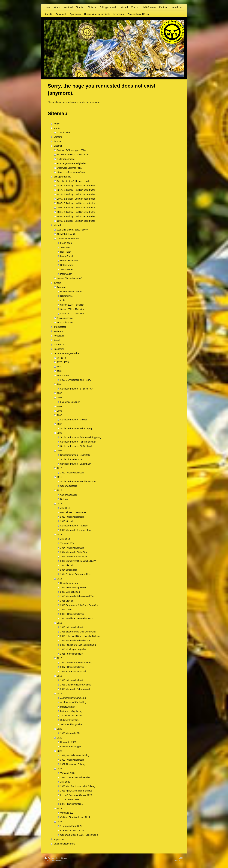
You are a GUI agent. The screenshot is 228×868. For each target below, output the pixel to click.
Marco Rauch (67, 256)
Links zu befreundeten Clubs (71, 172)
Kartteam (58, 331)
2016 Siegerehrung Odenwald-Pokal (78, 632)
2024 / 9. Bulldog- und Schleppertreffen (76, 186)
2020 (59, 729)
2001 (59, 384)
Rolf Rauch (66, 252)
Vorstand (58, 137)
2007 (59, 424)
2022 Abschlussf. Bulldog (73, 764)
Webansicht (179, 860)
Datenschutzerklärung (64, 844)
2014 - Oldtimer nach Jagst (74, 557)
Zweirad (58, 283)
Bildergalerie (66, 296)
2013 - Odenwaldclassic (72, 517)
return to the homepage (89, 102)
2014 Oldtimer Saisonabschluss (76, 574)
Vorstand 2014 (67, 543)
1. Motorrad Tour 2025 (71, 826)
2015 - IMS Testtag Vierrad (73, 588)
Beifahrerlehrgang (66, 159)
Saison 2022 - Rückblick (72, 309)
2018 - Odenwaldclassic (72, 680)
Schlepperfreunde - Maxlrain (74, 420)
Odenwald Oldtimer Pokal (70, 168)
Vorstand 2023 (67, 773)
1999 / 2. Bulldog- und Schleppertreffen (76, 216)
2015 (59, 579)
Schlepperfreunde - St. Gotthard (76, 446)
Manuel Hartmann (69, 261)
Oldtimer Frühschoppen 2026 (71, 150)
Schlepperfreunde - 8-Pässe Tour (76, 389)
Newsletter (59, 336)
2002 (59, 393)
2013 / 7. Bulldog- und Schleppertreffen (76, 194)
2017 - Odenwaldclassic (72, 667)
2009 (59, 451)
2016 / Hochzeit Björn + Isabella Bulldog (80, 636)
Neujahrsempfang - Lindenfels (75, 455)
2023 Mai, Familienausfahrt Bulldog (78, 786)
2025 (59, 822)
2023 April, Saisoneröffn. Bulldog (76, 791)
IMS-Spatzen (60, 327)
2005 (59, 411)
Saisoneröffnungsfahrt (71, 724)
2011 (59, 477)
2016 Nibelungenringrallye (73, 649)
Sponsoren (59, 349)
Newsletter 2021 (68, 742)
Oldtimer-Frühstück (70, 720)
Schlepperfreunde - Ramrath (74, 526)
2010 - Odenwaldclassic (72, 473)
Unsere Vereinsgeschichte (67, 353)
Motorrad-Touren (65, 322)
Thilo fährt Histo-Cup (67, 234)
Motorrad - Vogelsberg (71, 711)
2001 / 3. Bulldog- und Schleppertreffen (76, 212)
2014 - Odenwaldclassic (72, 548)
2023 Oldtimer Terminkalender (75, 777)
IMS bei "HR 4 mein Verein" (74, 512)
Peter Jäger (66, 274)
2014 (59, 534)
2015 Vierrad (67, 601)
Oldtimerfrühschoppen (71, 747)
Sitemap (64, 858)
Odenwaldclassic (69, 486)
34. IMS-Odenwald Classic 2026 (73, 155)
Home (57, 124)
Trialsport (62, 287)
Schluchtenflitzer (65, 318)
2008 (59, 433)
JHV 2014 (65, 539)
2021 (59, 738)
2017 (59, 658)
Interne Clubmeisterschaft (70, 278)
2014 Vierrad (67, 565)
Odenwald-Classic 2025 (72, 830)
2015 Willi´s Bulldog (70, 592)
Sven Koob (66, 247)
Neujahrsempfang (69, 583)
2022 (59, 751)
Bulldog (64, 499)
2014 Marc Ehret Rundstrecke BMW (78, 561)
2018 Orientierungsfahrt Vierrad (76, 685)
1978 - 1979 (63, 362)
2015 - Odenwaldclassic (72, 614)
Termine (58, 141)
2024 (59, 808)
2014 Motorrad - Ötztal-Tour (74, 552)
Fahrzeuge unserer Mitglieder (71, 163)
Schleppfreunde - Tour (71, 459)
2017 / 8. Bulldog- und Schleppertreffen (76, 190)
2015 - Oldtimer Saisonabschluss (76, 618)
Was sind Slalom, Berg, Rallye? (72, 230)
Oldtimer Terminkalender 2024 (75, 817)
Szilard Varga (67, 265)
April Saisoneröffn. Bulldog (73, 702)
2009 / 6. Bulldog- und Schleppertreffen (76, 199)
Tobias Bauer (67, 269)
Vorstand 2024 (67, 813)
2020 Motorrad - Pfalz (71, 733)
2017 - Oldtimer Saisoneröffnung (76, 663)
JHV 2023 (65, 782)
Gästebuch (59, 345)
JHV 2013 (65, 508)
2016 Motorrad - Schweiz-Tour (75, 641)
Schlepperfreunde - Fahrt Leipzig (76, 428)
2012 (59, 490)
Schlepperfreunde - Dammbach (76, 464)
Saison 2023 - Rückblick (72, 305)
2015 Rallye (66, 610)
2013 (59, 504)
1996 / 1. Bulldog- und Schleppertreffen (76, 221)
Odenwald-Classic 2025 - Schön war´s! (79, 835)
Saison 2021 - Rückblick (72, 314)
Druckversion (52, 858)
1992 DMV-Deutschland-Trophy (76, 380)
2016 (59, 623)
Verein (57, 128)
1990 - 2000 (63, 375)
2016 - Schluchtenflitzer (72, 654)
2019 (59, 694)
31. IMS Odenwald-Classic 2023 (76, 795)
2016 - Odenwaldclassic (72, 627)
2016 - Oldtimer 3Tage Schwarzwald (78, 645)
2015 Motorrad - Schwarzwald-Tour (78, 596)
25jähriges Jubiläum (70, 402)
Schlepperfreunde (62, 177)
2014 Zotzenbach (69, 570)
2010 (59, 468)
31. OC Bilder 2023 (70, 800)
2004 (59, 406)
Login (181, 858)
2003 (59, 398)
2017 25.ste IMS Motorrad (73, 671)
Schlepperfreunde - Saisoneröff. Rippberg (81, 437)
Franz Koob (66, 243)
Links (63, 300)
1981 (59, 371)
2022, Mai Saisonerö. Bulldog (75, 755)
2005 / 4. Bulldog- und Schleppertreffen (76, 208)
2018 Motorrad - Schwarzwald (75, 689)
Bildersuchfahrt (68, 707)
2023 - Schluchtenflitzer (72, 804)
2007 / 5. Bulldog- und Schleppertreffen (76, 203)
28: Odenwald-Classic (71, 716)
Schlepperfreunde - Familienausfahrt (78, 442)
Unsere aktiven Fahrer (68, 239)
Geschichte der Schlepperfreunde (73, 181)
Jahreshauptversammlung (73, 698)
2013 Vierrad (67, 521)
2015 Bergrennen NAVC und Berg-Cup (79, 605)
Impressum (59, 839)
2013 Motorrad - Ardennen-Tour (76, 530)
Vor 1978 (61, 358)
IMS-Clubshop (64, 133)
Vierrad (57, 225)
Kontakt (57, 340)
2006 (59, 415)
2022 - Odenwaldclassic (72, 760)
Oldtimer (58, 146)
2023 (59, 769)
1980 (59, 367)
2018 (59, 676)
